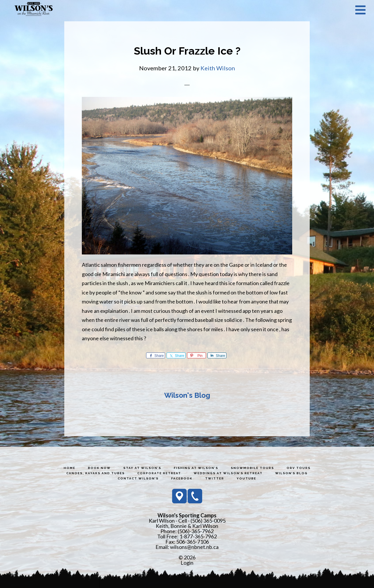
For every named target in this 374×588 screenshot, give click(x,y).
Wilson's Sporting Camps (34, 10)
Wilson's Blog (187, 395)
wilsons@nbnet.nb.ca (194, 547)
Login (187, 563)
